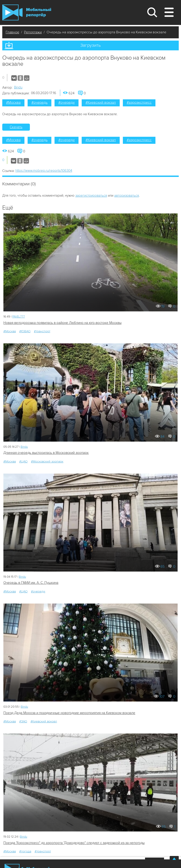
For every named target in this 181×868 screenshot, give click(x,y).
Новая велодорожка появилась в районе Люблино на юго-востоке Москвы (62, 323)
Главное (12, 32)
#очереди (67, 103)
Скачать (16, 127)
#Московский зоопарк (47, 461)
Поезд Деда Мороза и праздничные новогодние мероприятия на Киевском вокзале (69, 713)
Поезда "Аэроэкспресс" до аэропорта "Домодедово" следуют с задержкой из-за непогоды (74, 843)
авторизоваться (127, 196)
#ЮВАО (25, 331)
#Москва (13, 103)
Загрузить (90, 45)
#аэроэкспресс (139, 103)
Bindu (18, 87)
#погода (25, 851)
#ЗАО (23, 721)
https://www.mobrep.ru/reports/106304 (44, 171)
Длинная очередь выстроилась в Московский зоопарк (46, 453)
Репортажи (33, 32)
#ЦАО (23, 461)
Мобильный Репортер (27, 12)
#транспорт (42, 331)
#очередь (39, 103)
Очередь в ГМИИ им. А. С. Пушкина (31, 583)
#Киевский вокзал (101, 103)
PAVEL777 (19, 317)
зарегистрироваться (91, 196)
